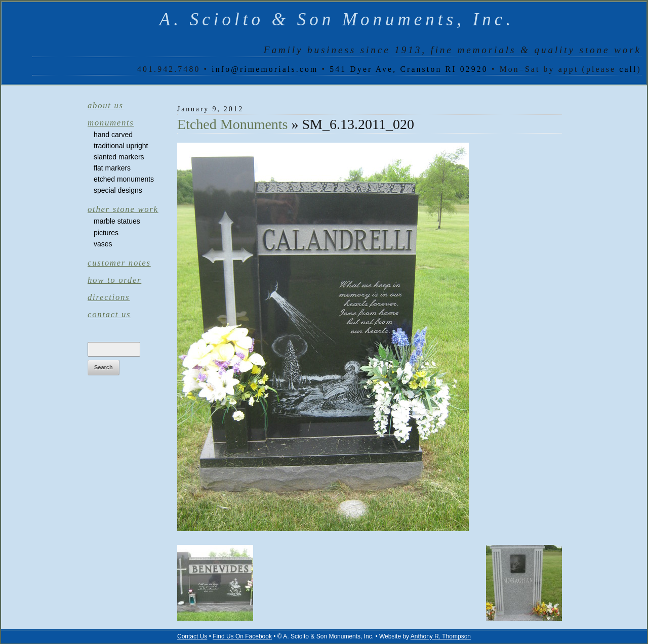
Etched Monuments (124, 179)
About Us (106, 105)
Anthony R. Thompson (441, 636)
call (628, 69)
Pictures (106, 233)
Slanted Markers (119, 157)
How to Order (114, 280)
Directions (109, 297)
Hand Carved (113, 135)
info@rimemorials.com (265, 69)
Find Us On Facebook (242, 636)
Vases (103, 244)
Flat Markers (112, 168)
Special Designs (118, 190)
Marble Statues (117, 221)
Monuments (111, 123)
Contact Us (109, 314)
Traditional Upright (121, 146)
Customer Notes (119, 263)
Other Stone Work (123, 209)
